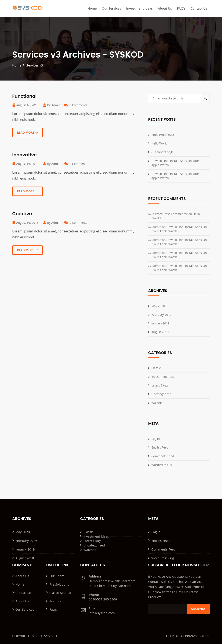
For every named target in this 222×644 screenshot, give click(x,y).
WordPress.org (162, 465)
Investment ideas (139, 8)
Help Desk (174, 636)
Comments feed (163, 456)
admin (56, 105)
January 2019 (160, 323)
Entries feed (160, 448)
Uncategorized (161, 394)
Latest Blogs (160, 386)
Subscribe (198, 609)
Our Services (111, 8)
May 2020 (158, 306)
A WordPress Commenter (170, 214)
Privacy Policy (197, 636)
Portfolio (56, 602)
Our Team (57, 576)
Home (92, 8)
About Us (165, 8)
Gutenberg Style (162, 152)
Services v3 (35, 65)
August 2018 (160, 332)
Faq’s (53, 610)
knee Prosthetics (163, 135)
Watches (157, 403)
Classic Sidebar (60, 593)
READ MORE (28, 133)
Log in (155, 439)
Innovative (25, 155)
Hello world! (160, 144)
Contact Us (199, 8)
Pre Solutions (59, 585)
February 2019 (161, 315)
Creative (23, 214)
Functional (25, 96)
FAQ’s (181, 8)
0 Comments (78, 105)
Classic (156, 368)
